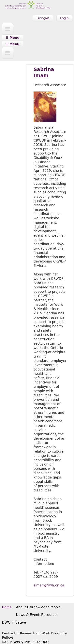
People (55, 607)
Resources (50, 615)
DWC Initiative (14, 622)
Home (7, 607)
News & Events (29, 615)
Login (64, 18)
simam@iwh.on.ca (49, 585)
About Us (24, 607)
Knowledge (40, 607)
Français (43, 18)
